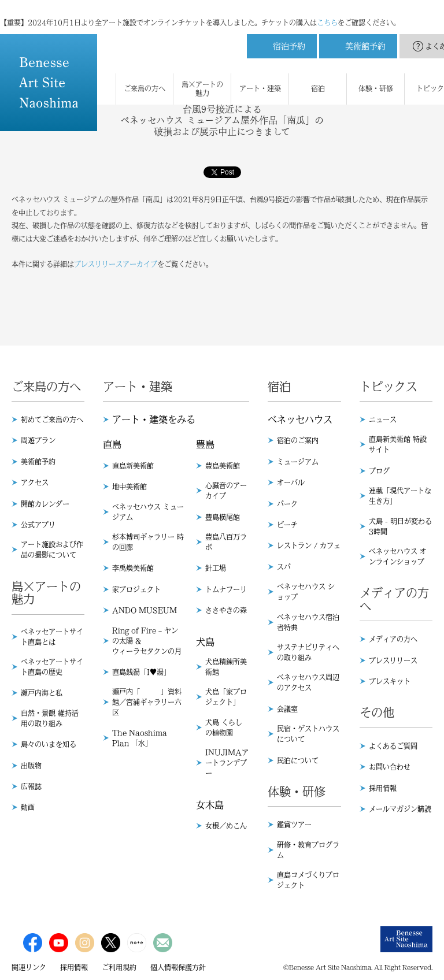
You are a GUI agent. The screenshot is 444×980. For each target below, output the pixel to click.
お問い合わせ (390, 767)
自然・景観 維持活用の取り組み (50, 718)
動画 (28, 807)
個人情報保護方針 (178, 967)
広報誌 (31, 786)
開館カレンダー (45, 504)
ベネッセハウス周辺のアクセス (308, 682)
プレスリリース (393, 660)
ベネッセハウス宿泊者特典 (308, 622)
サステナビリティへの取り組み (308, 652)
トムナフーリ (226, 589)
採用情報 (383, 788)
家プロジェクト (136, 589)
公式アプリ (38, 525)
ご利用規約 (119, 967)
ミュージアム (298, 462)
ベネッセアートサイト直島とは (52, 637)
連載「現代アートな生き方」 (400, 496)
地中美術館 (129, 487)
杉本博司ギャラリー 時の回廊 (148, 542)
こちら (327, 12)
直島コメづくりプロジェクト (308, 880)
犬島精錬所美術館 (226, 667)
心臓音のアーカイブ (226, 491)
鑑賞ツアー (294, 825)
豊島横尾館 (223, 517)
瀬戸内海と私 (42, 693)
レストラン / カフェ (309, 545)
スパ (284, 567)
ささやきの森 (226, 610)
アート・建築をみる (154, 420)
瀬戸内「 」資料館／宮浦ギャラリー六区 (147, 702)
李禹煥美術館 (133, 568)
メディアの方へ (393, 639)
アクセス (35, 482)
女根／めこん (226, 826)
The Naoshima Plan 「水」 (140, 738)
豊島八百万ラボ (226, 542)
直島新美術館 (133, 466)
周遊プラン (38, 440)
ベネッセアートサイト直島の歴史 (52, 667)
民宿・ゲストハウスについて (308, 734)
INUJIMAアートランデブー (227, 763)
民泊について (298, 760)
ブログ (379, 471)
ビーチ (287, 525)
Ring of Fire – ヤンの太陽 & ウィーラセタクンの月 (147, 641)
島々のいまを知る (49, 744)
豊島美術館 (223, 466)
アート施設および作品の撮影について (52, 550)
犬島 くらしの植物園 (224, 727)
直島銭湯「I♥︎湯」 (141, 672)
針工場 (216, 568)
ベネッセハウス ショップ (306, 592)
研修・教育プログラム (308, 850)
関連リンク (29, 967)
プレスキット (390, 681)
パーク (287, 504)
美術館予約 (38, 462)
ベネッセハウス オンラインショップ (398, 556)
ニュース (383, 420)
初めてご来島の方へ (52, 420)
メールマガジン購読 (400, 809)
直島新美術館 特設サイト (398, 444)
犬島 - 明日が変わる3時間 (400, 526)
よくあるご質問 (393, 746)
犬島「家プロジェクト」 (226, 697)
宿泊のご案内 (298, 440)
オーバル (291, 482)
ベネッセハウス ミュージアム (148, 512)
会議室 (287, 709)
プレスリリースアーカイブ (116, 264)
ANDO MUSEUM (145, 610)
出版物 (31, 766)
